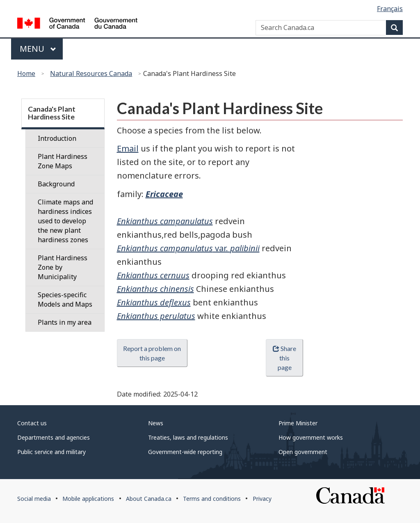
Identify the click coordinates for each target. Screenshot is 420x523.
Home (26, 73)
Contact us (32, 423)
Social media (34, 499)
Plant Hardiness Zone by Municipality (63, 267)
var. (188, 248)
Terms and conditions (212, 499)
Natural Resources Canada (91, 73)
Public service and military (51, 452)
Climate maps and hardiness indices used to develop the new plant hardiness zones (65, 221)
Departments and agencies (54, 437)
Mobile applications (88, 499)
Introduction (57, 138)
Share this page (284, 358)
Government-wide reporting (185, 452)
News (156, 423)
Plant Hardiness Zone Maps (63, 161)
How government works (311, 437)
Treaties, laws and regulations (188, 437)
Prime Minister (298, 423)
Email (128, 148)
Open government (303, 452)
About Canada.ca (149, 499)
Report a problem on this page (152, 353)
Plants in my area (65, 322)
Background (56, 184)
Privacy (262, 499)
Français (390, 9)
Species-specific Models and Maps (65, 299)
